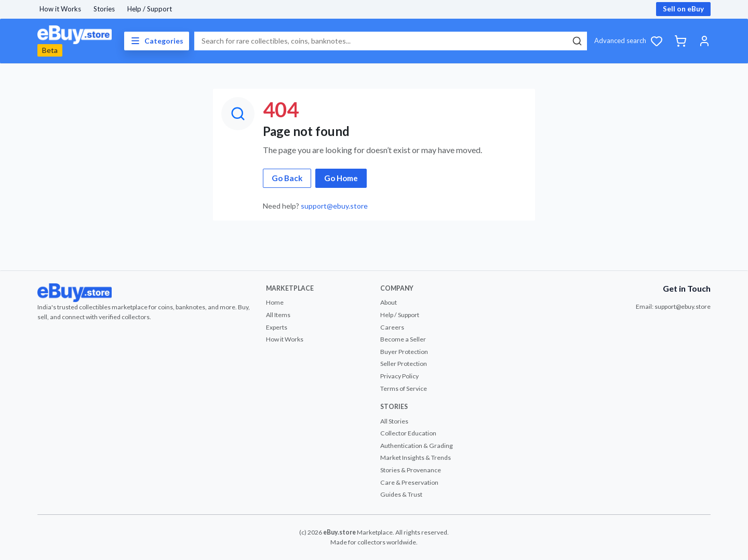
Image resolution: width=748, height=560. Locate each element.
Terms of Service (404, 388)
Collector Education (408, 433)
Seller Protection (404, 364)
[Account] (704, 41)
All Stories (394, 421)
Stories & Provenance (411, 470)
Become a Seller (403, 339)
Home (275, 302)
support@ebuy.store (334, 206)
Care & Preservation (409, 482)
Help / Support (150, 9)
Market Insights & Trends (416, 457)
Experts (277, 327)
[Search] (577, 41)
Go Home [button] (341, 178)
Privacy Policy (399, 376)
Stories (104, 9)
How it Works (60, 9)
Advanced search (620, 40)
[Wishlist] (657, 41)
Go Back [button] (287, 178)
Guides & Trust (401, 494)
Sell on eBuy (683, 9)
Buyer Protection (404, 352)
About (389, 302)
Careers (392, 327)
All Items (278, 315)
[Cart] (680, 41)
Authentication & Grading (417, 446)
